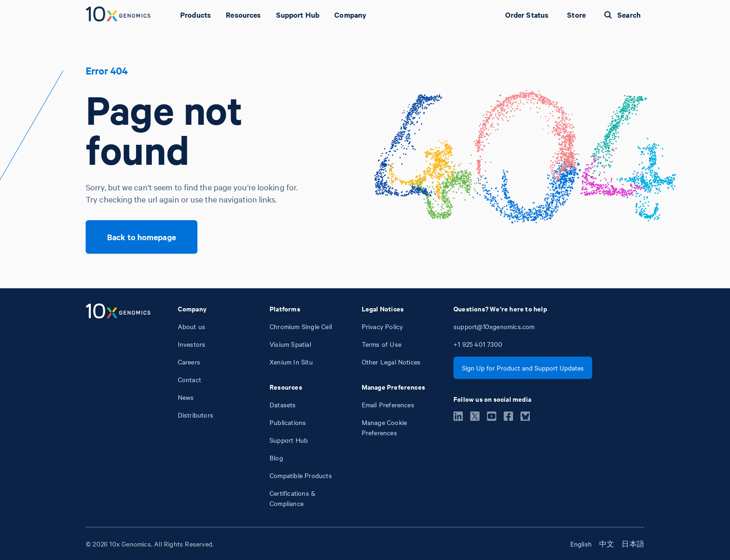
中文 (607, 544)
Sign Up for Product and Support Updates (523, 368)
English (581, 544)
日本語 (633, 544)
